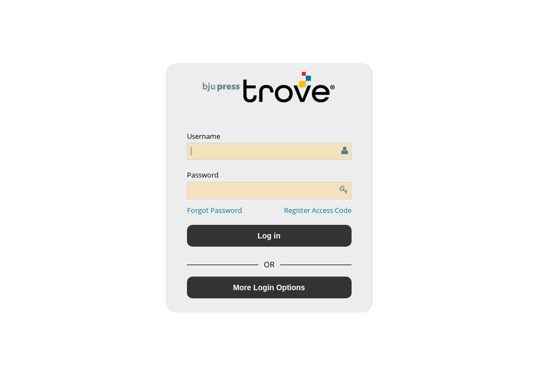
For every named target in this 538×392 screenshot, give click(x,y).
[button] (214, 210)
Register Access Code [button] (318, 210)
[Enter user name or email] (269, 151)
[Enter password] (269, 191)
